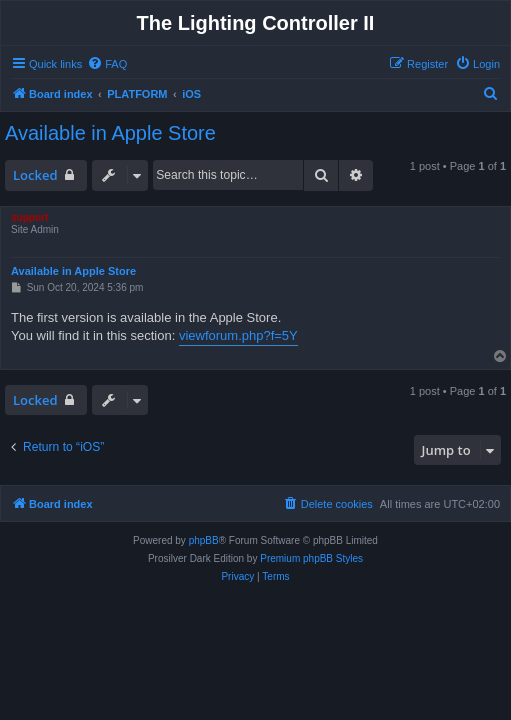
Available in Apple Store (110, 133)
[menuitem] (107, 64)
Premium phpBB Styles (311, 558)
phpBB (204, 540)
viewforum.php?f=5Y (238, 335)
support (29, 217)
